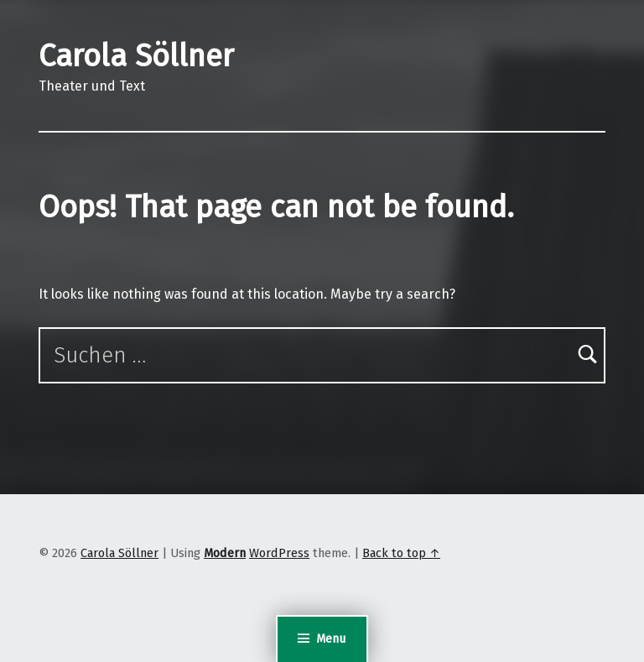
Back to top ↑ (401, 553)
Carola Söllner (136, 56)
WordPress (279, 553)
